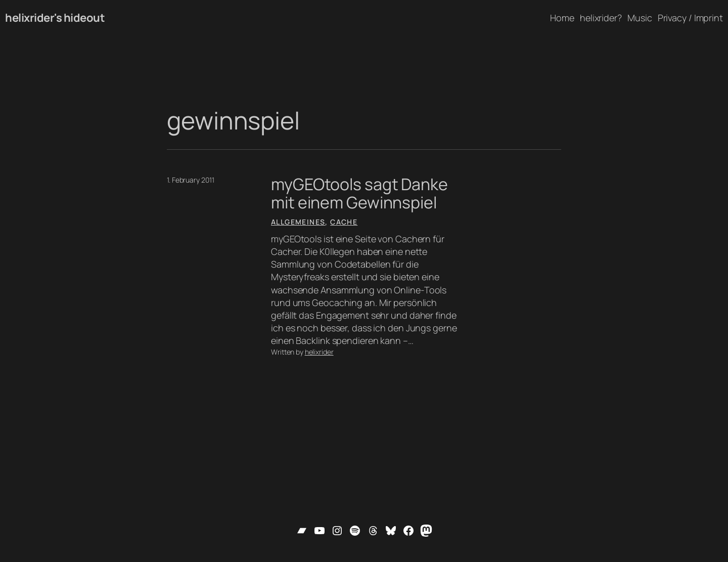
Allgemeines (298, 222)
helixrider (319, 352)
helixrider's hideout (55, 18)
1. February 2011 (190, 180)
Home (562, 18)
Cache (344, 222)
